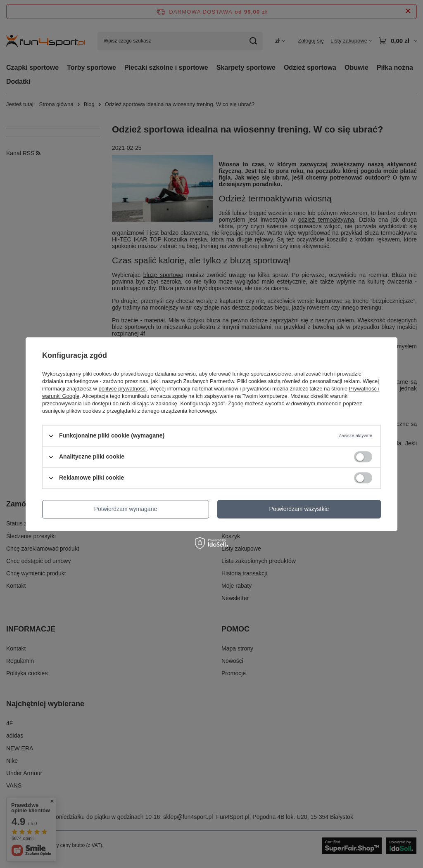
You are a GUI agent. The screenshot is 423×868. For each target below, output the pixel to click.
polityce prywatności (123, 389)
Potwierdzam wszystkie (299, 509)
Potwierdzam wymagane (126, 509)
